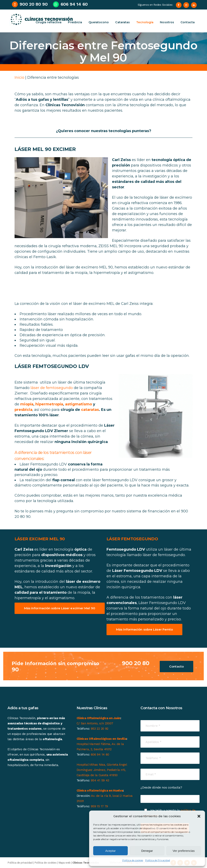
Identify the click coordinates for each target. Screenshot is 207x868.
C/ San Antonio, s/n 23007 (95, 723)
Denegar (147, 851)
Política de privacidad (20, 863)
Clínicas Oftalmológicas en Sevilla (102, 739)
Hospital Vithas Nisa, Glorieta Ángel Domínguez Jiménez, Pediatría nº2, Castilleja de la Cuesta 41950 (102, 770)
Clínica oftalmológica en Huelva (100, 791)
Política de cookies (133, 860)
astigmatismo (79, 404)
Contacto (176, 666)
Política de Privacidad (158, 860)
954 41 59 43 (100, 780)
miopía (27, 404)
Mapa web (64, 863)
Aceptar (111, 851)
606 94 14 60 (100, 755)
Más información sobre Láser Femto (144, 629)
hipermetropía (49, 404)
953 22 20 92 (100, 729)
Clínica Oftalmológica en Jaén (98, 718)
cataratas (90, 410)
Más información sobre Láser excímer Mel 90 (60, 608)
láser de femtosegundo (52, 388)
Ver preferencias (184, 851)
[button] (199, 816)
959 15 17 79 (99, 806)
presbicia (23, 410)
